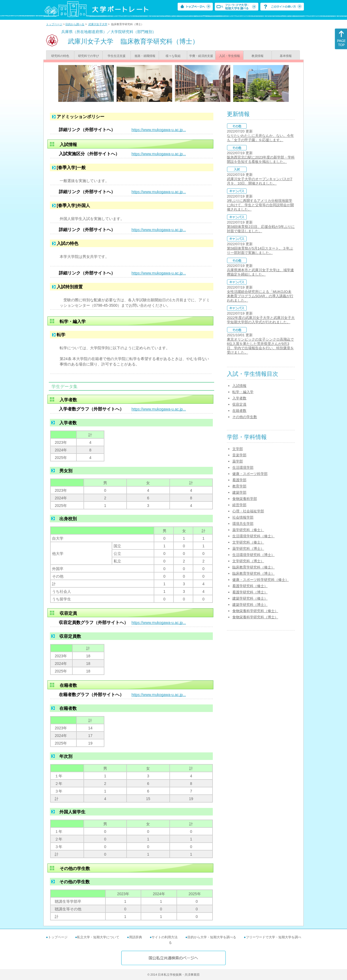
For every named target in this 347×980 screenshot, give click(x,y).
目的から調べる (75, 24)
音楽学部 (239, 455)
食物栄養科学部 (245, 499)
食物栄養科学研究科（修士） (255, 611)
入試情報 (239, 386)
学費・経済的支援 (201, 56)
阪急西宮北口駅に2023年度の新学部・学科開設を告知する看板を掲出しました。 (261, 159)
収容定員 (239, 404)
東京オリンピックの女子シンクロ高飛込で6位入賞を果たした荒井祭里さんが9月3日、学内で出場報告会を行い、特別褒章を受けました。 (260, 346)
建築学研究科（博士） (250, 605)
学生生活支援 (117, 56)
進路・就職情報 (145, 56)
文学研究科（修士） (248, 542)
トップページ (54, 24)
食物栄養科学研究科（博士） (255, 617)
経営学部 (239, 505)
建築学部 (239, 492)
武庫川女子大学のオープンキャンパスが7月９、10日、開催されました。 (260, 181)
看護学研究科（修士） (250, 586)
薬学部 (238, 461)
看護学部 (239, 480)
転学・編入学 (243, 392)
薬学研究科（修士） (248, 530)
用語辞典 (136, 937)
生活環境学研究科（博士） (253, 555)
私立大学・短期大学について (98, 937)
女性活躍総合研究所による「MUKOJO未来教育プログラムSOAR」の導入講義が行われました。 (260, 296)
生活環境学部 (243, 468)
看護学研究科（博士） (250, 592)
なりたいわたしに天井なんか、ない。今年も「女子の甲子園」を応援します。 (260, 138)
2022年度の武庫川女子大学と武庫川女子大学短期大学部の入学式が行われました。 (261, 320)
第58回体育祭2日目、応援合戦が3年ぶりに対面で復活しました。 (261, 229)
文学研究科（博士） (248, 561)
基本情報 (286, 56)
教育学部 (239, 486)
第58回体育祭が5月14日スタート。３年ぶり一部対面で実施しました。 (260, 250)
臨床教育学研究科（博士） (253, 573)
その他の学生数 (245, 417)
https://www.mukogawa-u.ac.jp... (159, 130)
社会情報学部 (243, 517)
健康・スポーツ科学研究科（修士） (261, 580)
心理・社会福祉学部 (248, 511)
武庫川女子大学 (98, 24)
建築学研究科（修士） (250, 598)
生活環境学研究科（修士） (253, 536)
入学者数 (239, 398)
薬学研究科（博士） (248, 549)
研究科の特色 (60, 56)
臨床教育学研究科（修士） (253, 567)
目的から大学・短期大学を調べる (212, 937)
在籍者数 (239, 411)
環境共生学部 (243, 524)
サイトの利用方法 (165, 937)
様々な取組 (173, 56)
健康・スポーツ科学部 (250, 474)
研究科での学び (89, 56)
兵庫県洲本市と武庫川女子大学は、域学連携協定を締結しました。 (260, 272)
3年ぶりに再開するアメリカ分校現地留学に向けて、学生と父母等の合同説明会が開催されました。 (260, 205)
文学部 (238, 449)
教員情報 (258, 56)
